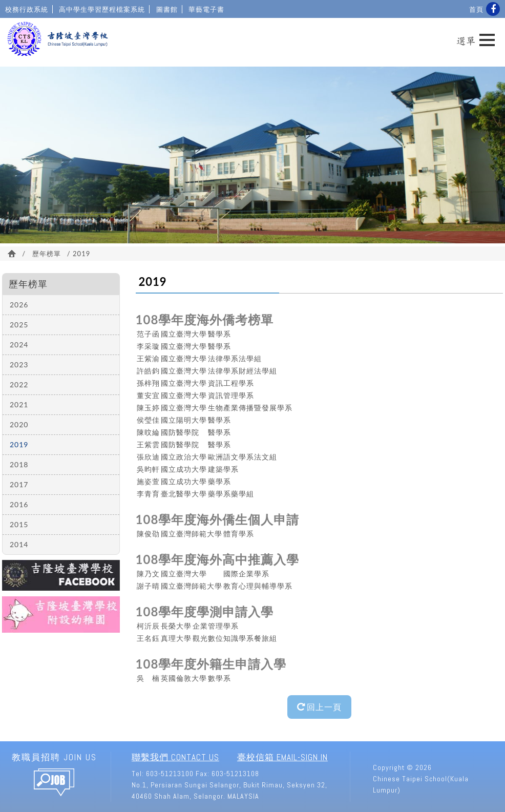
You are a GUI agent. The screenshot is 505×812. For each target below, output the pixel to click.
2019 (19, 444)
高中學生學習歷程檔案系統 (102, 9)
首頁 (476, 9)
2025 (19, 325)
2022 (19, 384)
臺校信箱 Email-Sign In (282, 757)
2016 (19, 504)
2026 (19, 305)
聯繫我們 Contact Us (175, 757)
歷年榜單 (47, 254)
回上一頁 (319, 707)
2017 (19, 484)
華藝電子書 (206, 9)
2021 (19, 404)
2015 (19, 524)
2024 (19, 345)
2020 (19, 424)
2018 (19, 464)
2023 (19, 365)
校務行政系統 (27, 9)
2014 (19, 544)
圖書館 (167, 9)
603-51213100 (170, 774)
